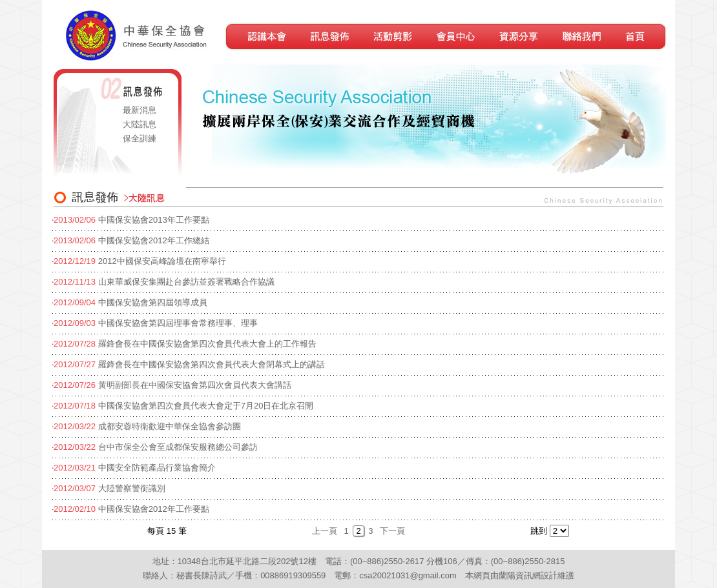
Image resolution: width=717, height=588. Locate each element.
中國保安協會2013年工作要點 (154, 220)
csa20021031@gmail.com (408, 575)
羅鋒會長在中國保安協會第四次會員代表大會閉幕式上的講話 (212, 364)
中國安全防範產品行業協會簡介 (157, 468)
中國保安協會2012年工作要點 (154, 509)
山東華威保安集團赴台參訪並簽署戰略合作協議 (186, 282)
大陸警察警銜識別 (132, 488)
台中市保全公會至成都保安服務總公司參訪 (178, 447)
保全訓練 (140, 138)
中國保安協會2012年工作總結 (154, 240)
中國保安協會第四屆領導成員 (153, 302)
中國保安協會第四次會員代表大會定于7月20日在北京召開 (206, 406)
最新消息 (140, 110)
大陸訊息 (140, 124)
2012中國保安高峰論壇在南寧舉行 (162, 261)
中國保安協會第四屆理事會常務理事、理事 (178, 323)
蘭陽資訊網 (520, 575)
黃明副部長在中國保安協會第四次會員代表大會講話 (195, 385)
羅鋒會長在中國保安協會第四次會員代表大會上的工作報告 (207, 344)
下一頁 (392, 531)
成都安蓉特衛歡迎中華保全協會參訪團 (170, 426)
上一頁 (325, 531)
